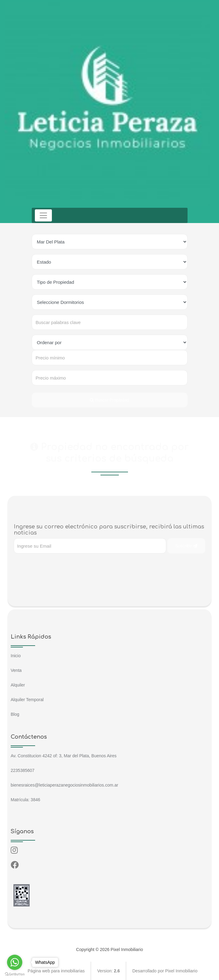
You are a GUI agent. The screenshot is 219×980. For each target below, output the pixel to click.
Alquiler (18, 685)
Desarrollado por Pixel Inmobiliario (165, 971)
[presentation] (60, 566)
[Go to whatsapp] (15, 962)
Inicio (16, 656)
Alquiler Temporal (27, 700)
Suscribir (186, 546)
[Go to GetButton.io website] (15, 974)
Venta (16, 670)
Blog (15, 714)
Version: (108, 971)
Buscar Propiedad (109, 400)
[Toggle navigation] (43, 215)
